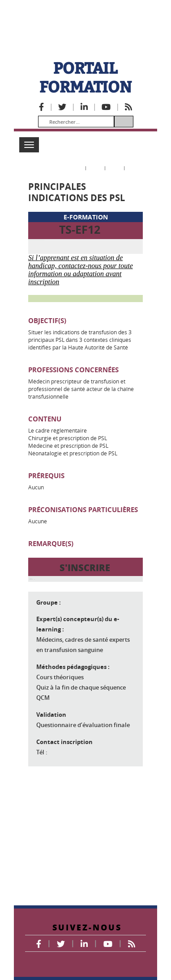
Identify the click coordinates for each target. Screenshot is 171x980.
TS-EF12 (80, 229)
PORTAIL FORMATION (85, 78)
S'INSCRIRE (85, 617)
